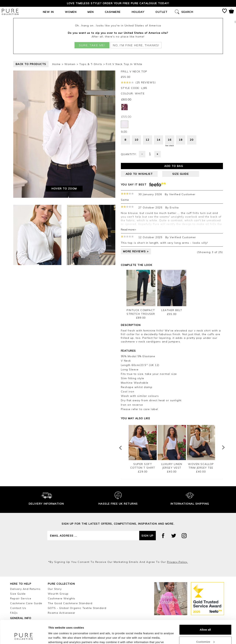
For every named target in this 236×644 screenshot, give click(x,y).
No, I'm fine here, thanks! (136, 45)
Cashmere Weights (62, 562)
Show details (57, 637)
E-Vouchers (18, 586)
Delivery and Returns (25, 552)
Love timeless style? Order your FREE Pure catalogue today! (118, 3)
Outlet (161, 12)
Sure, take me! (92, 45)
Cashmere (113, 12)
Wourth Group (58, 557)
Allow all (205, 610)
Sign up (148, 499)
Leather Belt (172, 273)
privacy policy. (178, 525)
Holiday (138, 12)
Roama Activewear (62, 576)
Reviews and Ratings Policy (30, 596)
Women (71, 12)
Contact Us (18, 571)
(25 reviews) (138, 82)
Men (91, 12)
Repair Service (21, 562)
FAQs (14, 576)
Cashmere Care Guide (26, 566)
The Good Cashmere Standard (70, 566)
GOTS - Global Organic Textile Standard (77, 571)
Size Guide (18, 557)
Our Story (55, 552)
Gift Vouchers (20, 591)
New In (48, 12)
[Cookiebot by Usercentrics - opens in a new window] (24, 637)
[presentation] (118, 513)
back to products (31, 64)
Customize (205, 622)
